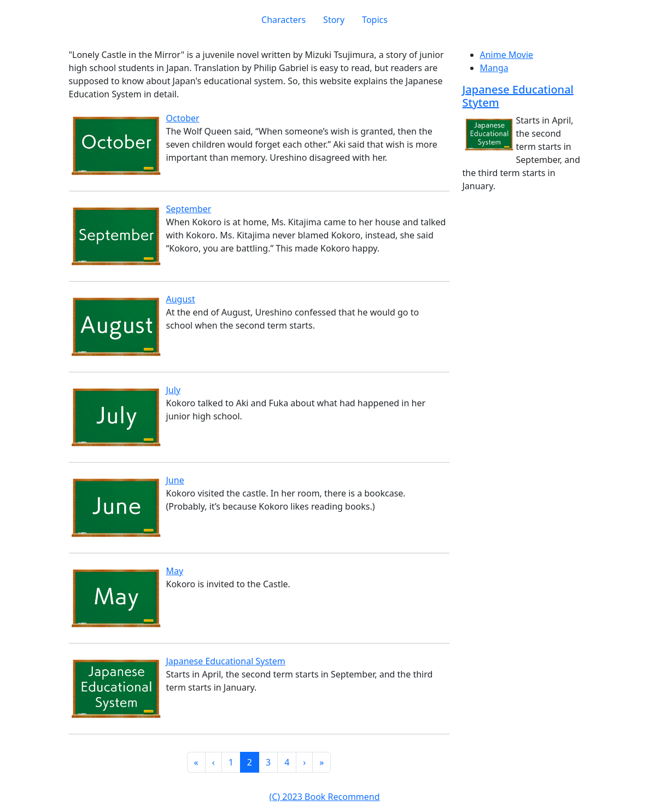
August (181, 299)
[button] (196, 762)
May (175, 571)
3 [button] (268, 762)
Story (334, 20)
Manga (494, 68)
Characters (283, 20)
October (183, 118)
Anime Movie (507, 55)
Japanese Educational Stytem (518, 96)
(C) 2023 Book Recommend (324, 797)
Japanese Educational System (226, 661)
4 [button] (287, 762)
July (174, 390)
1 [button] (231, 762)
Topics (375, 20)
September (189, 209)
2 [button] (250, 762)
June (175, 480)
